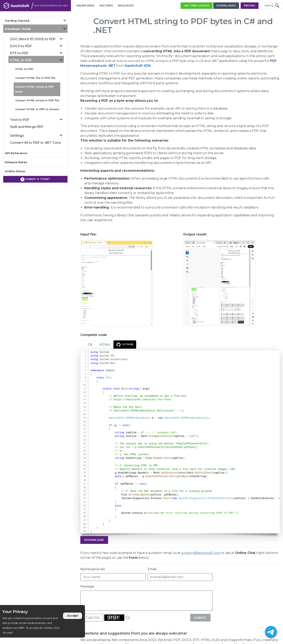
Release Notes (16, 162)
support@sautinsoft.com (201, 553)
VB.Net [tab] (105, 345)
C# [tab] (90, 345)
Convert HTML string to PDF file (37, 100)
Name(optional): (93, 569)
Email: (152, 569)
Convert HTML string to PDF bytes (35, 89)
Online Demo (15, 171)
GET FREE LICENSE (197, 5)
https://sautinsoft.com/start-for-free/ (143, 400)
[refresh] (128, 618)
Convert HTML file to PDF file (35, 78)
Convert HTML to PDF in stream (37, 109)
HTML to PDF (24, 69)
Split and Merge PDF (27, 127)
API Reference (16, 153)
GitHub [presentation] (125, 345)
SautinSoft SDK (138, 66)
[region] (42, 621)
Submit (200, 618)
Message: (87, 586)
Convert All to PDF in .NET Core (35, 143)
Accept (73, 616)
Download (94, 540)
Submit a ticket (35, 179)
